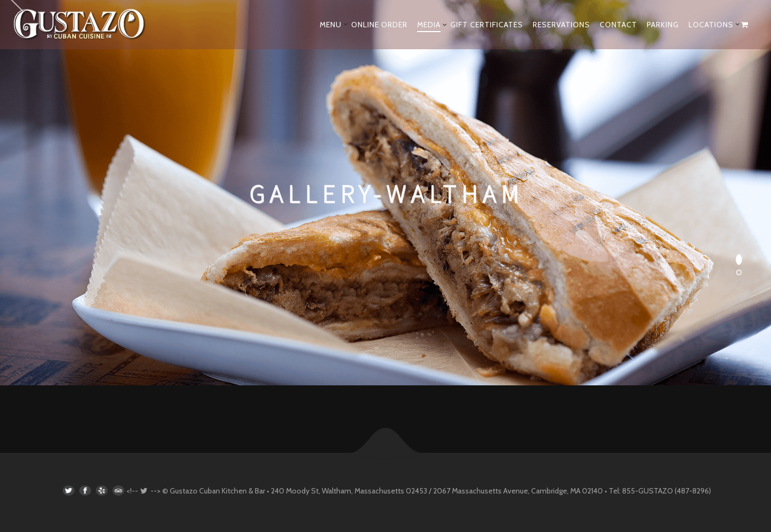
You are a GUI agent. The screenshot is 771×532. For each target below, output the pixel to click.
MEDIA (429, 25)
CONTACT (618, 25)
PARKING (663, 25)
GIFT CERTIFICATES (487, 25)
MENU (331, 25)
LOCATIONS (711, 25)
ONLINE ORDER (379, 25)
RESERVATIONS (561, 25)
